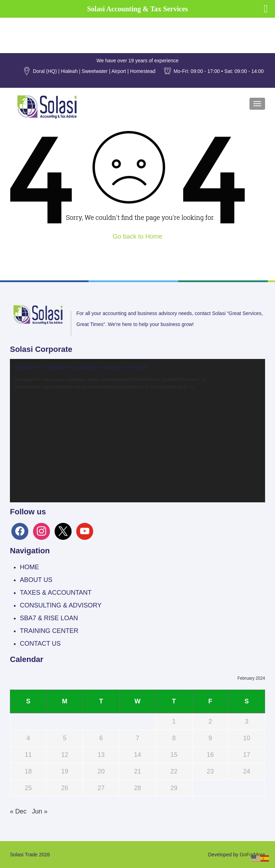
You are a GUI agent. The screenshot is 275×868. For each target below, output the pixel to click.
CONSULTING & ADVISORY (61, 605)
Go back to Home (137, 236)
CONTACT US (40, 644)
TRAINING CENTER (49, 631)
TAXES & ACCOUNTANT (56, 593)
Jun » (40, 811)
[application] (137, 431)
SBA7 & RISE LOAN (49, 618)
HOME (29, 567)
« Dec (18, 811)
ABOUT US (36, 580)
